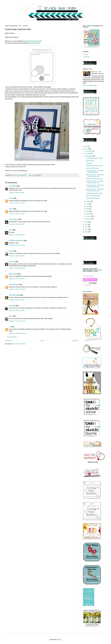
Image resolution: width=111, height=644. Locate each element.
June (88, 206)
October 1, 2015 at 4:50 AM (17, 224)
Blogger (59, 640)
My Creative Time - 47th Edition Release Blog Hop (95, 171)
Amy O (11, 198)
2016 (86, 146)
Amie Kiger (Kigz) (15, 295)
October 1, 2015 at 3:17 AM (17, 203)
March (88, 214)
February (89, 216)
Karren (11, 251)
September (90, 156)
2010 (86, 232)
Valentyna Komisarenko (16, 240)
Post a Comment (12, 337)
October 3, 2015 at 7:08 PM (17, 279)
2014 (86, 222)
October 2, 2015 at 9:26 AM (17, 256)
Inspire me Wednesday (92, 168)
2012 (86, 227)
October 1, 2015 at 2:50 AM (17, 193)
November (89, 151)
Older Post (75, 341)
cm (10, 327)
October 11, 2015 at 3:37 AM (17, 321)
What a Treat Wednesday (93, 196)
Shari (11, 230)
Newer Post (9, 341)
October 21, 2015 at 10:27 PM (17, 333)
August (88, 201)
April (88, 211)
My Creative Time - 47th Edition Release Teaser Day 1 (95, 190)
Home (42, 341)
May (88, 209)
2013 (86, 224)
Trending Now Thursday (93, 198)
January (89, 219)
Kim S (11, 316)
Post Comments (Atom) (19, 344)
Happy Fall (89, 163)
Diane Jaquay (13, 274)
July (88, 204)
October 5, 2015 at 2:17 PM (17, 300)
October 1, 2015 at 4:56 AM (17, 235)
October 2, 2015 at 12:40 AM (17, 245)
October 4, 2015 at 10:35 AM (17, 289)
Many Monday (90, 161)
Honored (87, 57)
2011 (86, 229)
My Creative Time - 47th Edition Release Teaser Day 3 (95, 182)
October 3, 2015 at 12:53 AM (17, 268)
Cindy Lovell (97, 72)
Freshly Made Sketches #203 (94, 193)
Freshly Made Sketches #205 (94, 166)
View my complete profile (90, 86)
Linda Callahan (14, 219)
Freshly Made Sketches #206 (94, 158)
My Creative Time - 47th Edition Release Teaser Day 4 (95, 175)
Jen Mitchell (13, 186)
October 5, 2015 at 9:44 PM (17, 310)
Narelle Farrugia (14, 284)
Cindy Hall (12, 306)
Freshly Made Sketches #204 (94, 179)
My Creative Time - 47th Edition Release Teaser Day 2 (95, 186)
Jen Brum (12, 262)
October (89, 154)
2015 (86, 149)
